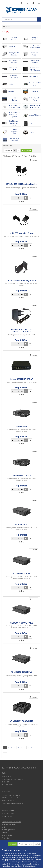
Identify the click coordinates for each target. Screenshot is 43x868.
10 (35, 748)
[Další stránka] (5, 751)
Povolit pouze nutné (25, 844)
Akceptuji (13, 844)
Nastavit (37, 844)
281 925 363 (11, 801)
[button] (5, 838)
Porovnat (33, 160)
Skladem (8, 156)
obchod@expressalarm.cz (15, 803)
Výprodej (17, 156)
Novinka (33, 156)
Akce (26, 156)
